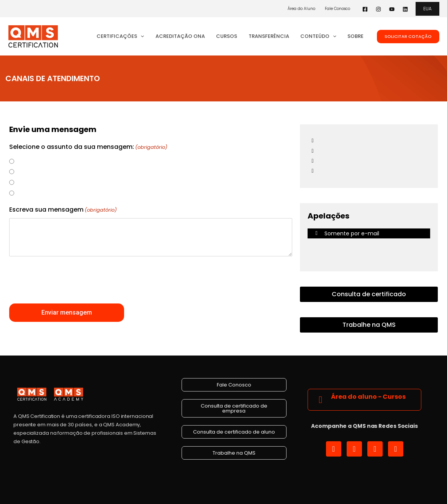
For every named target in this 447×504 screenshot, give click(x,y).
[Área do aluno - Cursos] (320, 400)
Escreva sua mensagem (63, 210)
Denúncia (28, 161)
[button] (427, 9)
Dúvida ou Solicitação (43, 182)
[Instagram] (378, 9)
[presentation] (67, 280)
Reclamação (32, 193)
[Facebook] (365, 9)
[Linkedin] (405, 9)
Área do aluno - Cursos (368, 397)
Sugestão (28, 172)
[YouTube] (392, 9)
